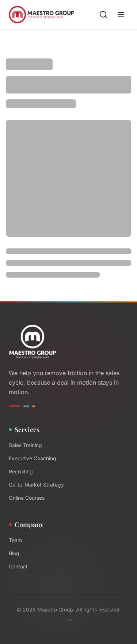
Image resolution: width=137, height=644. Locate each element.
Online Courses (27, 498)
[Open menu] (121, 15)
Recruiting (21, 471)
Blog (14, 553)
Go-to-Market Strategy (36, 485)
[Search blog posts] (103, 15)
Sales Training (25, 445)
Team (15, 540)
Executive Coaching (33, 458)
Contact (18, 566)
